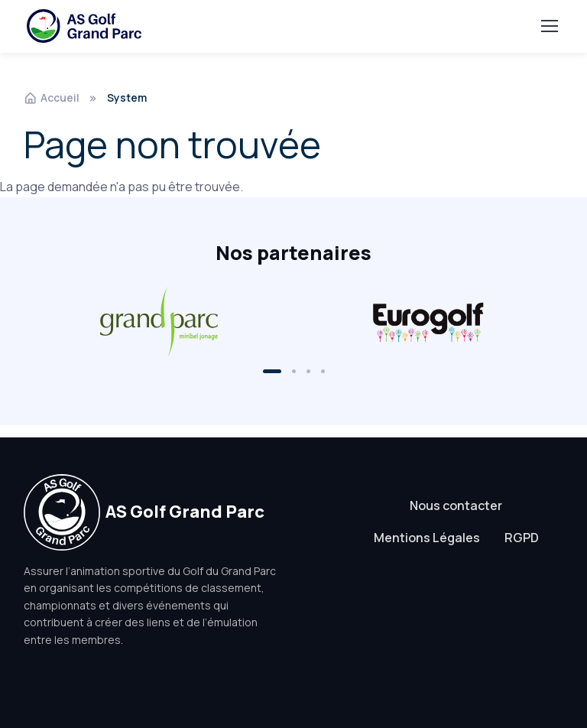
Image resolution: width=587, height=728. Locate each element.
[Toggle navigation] (549, 26)
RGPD (522, 538)
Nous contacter (456, 505)
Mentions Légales (427, 538)
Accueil (52, 97)
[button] (272, 371)
